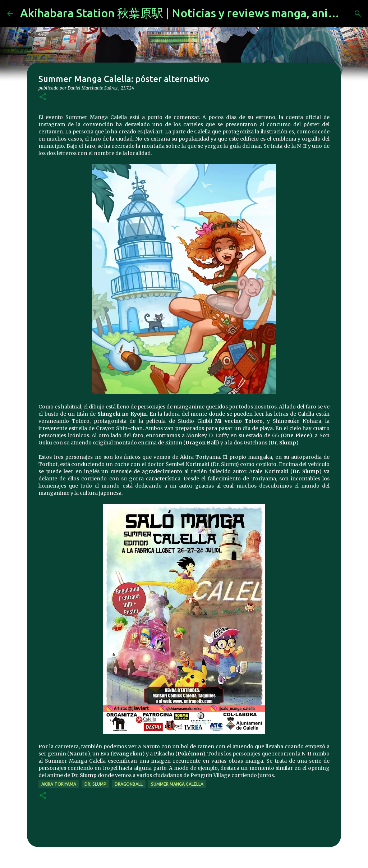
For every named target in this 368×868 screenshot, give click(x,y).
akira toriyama (59, 784)
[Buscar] (358, 14)
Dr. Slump (95, 784)
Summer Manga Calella (177, 784)
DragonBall (129, 784)
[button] (43, 97)
